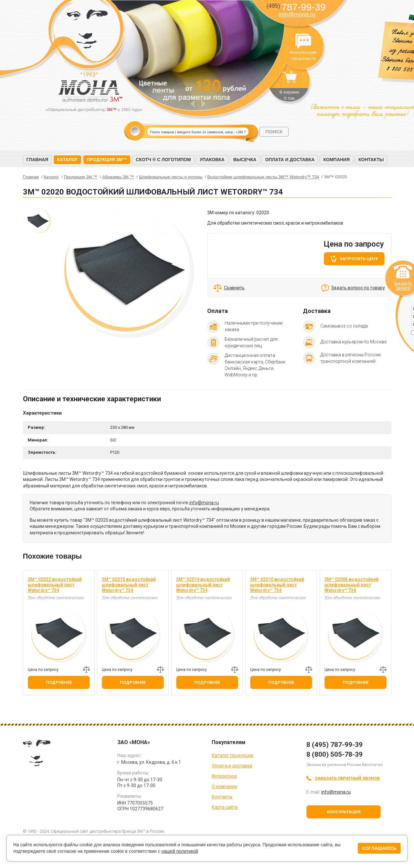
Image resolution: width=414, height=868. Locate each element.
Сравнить (234, 288)
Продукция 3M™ (107, 160)
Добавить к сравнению (86, 670)
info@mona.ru (297, 15)
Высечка (245, 160)
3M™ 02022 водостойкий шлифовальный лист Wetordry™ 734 (55, 585)
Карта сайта (225, 807)
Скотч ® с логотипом (163, 160)
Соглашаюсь (379, 848)
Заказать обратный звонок (347, 778)
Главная (37, 160)
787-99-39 (296, 7)
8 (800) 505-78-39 (334, 754)
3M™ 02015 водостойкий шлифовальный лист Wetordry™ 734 (129, 585)
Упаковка (212, 160)
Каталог (67, 160)
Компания (336, 160)
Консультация (344, 812)
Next (203, 104)
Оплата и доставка (290, 160)
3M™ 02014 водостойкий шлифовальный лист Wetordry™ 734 (203, 585)
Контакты (371, 160)
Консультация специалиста (303, 41)
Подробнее (59, 682)
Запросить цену (359, 259)
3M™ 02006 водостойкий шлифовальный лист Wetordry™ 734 (351, 585)
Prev (192, 104)
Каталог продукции (233, 755)
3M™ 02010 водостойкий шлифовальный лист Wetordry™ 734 (277, 585)
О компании (224, 786)
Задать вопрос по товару (358, 288)
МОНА (87, 31)
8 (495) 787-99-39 (334, 745)
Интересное (224, 776)
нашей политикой (180, 851)
